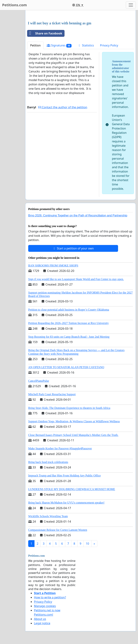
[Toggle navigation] (131, 5)
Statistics (86, 45)
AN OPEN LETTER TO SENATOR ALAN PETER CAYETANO (66, 367)
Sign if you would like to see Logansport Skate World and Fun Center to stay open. (76, 279)
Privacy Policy (109, 45)
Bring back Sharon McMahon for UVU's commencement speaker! (66, 503)
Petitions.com (14, 5)
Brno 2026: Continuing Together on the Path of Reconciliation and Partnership (78, 215)
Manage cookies (45, 606)
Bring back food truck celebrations (48, 462)
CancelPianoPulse (39, 381)
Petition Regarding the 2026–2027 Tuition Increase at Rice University (68, 323)
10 (87, 544)
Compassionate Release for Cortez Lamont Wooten (58, 530)
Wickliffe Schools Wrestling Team (48, 516)
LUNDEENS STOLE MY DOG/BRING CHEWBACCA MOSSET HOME (72, 489)
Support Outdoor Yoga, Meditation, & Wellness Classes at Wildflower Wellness (74, 421)
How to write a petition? (50, 597)
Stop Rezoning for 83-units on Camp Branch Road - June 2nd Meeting (69, 337)
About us (40, 619)
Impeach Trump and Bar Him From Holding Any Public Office (65, 476)
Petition (35, 45)
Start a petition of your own (73, 248)
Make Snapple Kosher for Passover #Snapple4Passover (60, 448)
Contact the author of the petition (63, 107)
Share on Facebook (45, 33)
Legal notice (42, 623)
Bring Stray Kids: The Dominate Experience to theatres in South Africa (69, 408)
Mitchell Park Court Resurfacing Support (52, 394)
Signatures (59, 45)
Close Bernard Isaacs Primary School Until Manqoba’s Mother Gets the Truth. (73, 435)
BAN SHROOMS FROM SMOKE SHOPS (53, 266)
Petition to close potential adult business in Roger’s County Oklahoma (69, 310)
